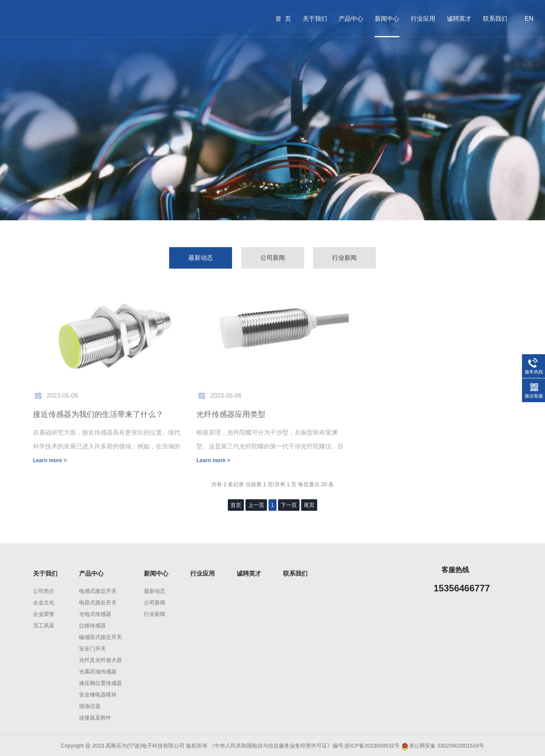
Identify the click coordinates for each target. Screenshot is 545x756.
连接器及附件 (95, 718)
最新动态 (201, 258)
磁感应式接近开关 (100, 637)
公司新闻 (273, 258)
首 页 (283, 19)
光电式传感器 (95, 614)
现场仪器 (90, 706)
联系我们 (495, 19)
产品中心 (351, 19)
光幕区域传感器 (98, 672)
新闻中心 (387, 19)
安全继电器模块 (98, 695)
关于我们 (315, 19)
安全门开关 (92, 649)
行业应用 (423, 19)
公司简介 (44, 591)
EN (529, 19)
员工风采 (44, 626)
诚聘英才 (459, 19)
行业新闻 (344, 258)
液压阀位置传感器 (100, 683)
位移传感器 (92, 626)
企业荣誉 (44, 614)
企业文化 (44, 602)
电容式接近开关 (98, 602)
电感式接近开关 (98, 591)
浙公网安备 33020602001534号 (447, 746)
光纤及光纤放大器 (100, 660)
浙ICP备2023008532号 (372, 746)
